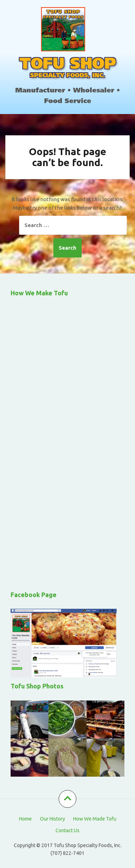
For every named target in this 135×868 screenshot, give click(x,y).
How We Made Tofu (95, 819)
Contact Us (67, 830)
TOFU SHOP (68, 65)
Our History (52, 819)
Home (25, 819)
